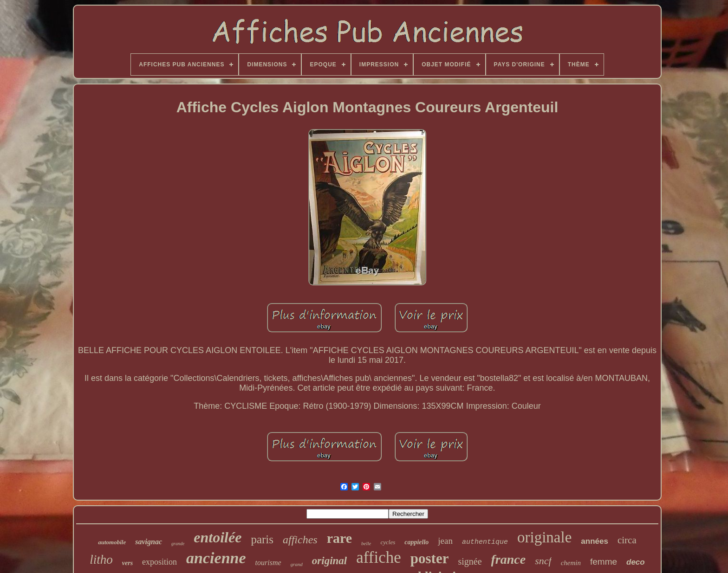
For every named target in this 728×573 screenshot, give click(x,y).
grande (178, 544)
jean (445, 541)
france (509, 559)
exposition (159, 562)
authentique (485, 542)
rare (339, 538)
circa (627, 540)
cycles (388, 542)
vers (127, 563)
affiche (379, 557)
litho (101, 560)
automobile (112, 542)
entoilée (218, 537)
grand (297, 564)
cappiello (416, 542)
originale (544, 537)
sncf (543, 561)
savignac (149, 542)
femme (604, 562)
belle (366, 543)
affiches (300, 540)
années (595, 541)
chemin (571, 563)
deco (636, 562)
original (329, 561)
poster (430, 558)
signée (470, 561)
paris (262, 539)
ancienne (216, 558)
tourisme (268, 563)
